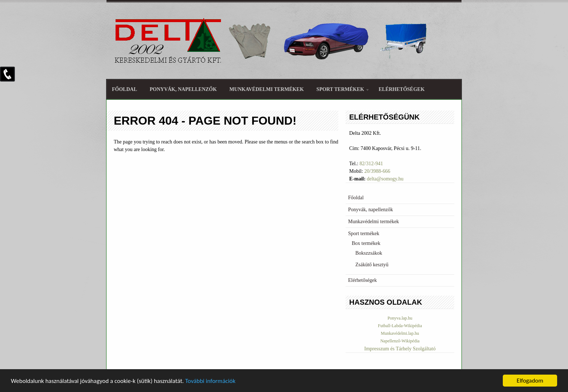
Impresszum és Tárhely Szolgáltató (400, 349)
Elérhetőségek (402, 89)
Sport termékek (341, 90)
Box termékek (366, 243)
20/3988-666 (377, 171)
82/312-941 (371, 164)
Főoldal (124, 89)
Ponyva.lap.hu (400, 318)
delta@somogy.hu (385, 179)
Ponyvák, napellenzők (183, 89)
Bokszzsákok (369, 253)
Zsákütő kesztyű (372, 265)
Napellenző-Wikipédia (400, 341)
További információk (210, 381)
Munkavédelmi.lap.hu (400, 333)
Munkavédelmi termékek (266, 89)
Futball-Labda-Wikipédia (400, 326)
